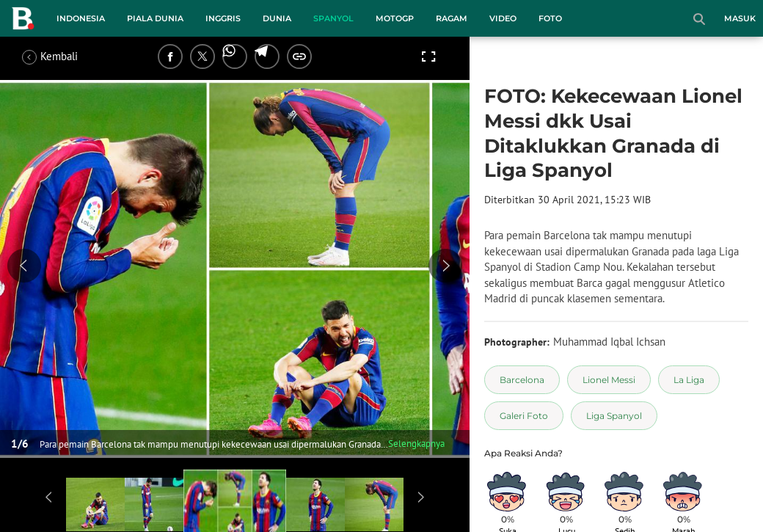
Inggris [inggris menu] (223, 18)
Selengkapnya (416, 444)
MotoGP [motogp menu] (395, 18)
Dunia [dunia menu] (277, 18)
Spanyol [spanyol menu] (333, 18)
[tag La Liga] (689, 380)
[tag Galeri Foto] (524, 416)
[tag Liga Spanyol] (614, 416)
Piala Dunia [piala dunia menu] (155, 18)
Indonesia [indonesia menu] (81, 18)
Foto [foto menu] (550, 18)
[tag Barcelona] (522, 380)
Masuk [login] (740, 18)
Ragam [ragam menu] (452, 18)
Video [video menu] (503, 18)
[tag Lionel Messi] (609, 380)
